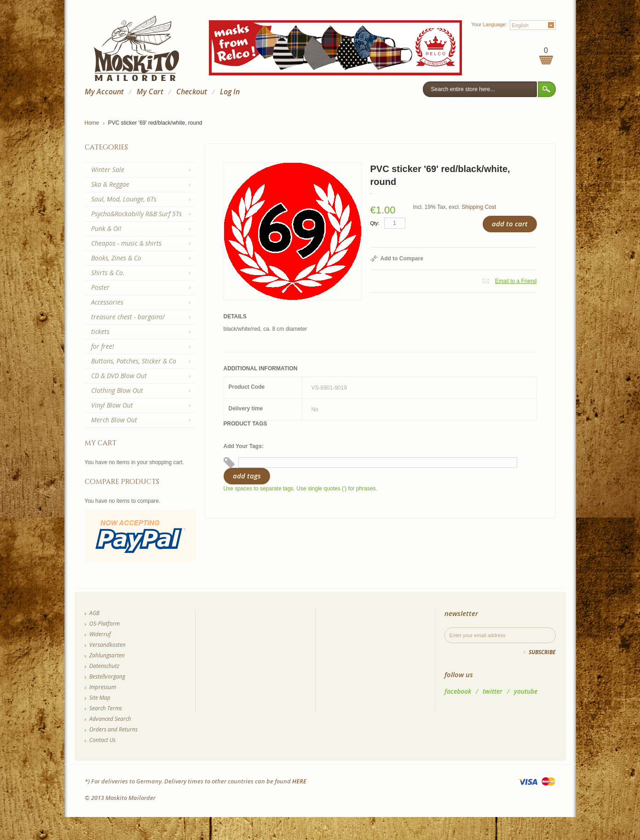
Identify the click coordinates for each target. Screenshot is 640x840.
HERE (299, 781)
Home (92, 123)
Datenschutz (104, 666)
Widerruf (100, 634)
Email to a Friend (516, 281)
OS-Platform (104, 624)
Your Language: (489, 24)
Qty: (375, 223)
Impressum (103, 687)
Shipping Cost (479, 207)
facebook (458, 691)
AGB (94, 613)
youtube (526, 691)
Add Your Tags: (244, 446)
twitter (493, 691)
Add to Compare (402, 259)
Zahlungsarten (107, 655)
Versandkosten (107, 645)
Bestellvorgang (107, 676)
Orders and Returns (113, 729)
